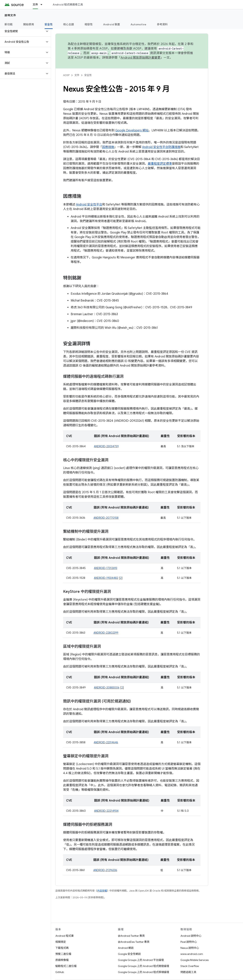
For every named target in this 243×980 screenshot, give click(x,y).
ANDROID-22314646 (106, 742)
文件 (77, 75)
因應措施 (108, 147)
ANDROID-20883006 (107, 688)
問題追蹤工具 (188, 972)
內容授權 (102, 891)
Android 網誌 (126, 948)
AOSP (66, 75)
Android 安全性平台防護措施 (161, 147)
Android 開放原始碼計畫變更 (140, 58)
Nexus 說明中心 (190, 948)
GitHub (60, 972)
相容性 (89, 24)
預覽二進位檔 (63, 954)
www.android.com (192, 954)
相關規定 (61, 942)
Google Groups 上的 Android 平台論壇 (141, 960)
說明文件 (10, 15)
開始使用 (29, 24)
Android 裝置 (112, 24)
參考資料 (162, 24)
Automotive (139, 24)
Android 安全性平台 (89, 205)
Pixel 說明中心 (189, 942)
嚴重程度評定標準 (160, 164)
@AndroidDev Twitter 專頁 (134, 942)
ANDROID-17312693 (106, 568)
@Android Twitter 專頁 (131, 936)
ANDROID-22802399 (106, 633)
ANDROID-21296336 (105, 870)
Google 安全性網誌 (129, 954)
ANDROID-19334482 (106, 578)
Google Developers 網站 (132, 130)
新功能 (9, 24)
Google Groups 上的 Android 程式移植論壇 (144, 972)
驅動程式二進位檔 (66, 966)
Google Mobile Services (195, 960)
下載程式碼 (62, 948)
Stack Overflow (190, 966)
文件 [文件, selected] (35, 5)
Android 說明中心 (191, 936)
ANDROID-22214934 (106, 811)
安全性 (88, 75)
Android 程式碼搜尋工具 (68, 5)
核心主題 (69, 24)
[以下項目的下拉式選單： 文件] (43, 5)
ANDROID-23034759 (106, 446)
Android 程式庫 (65, 936)
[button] (22, 31)
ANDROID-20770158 (106, 518)
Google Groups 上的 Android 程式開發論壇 (144, 966)
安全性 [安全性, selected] (49, 24)
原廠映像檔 (62, 960)
